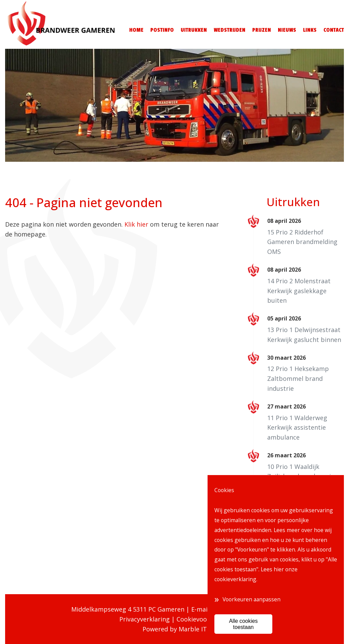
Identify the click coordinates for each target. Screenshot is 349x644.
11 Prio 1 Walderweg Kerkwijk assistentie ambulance (297, 428)
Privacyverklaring (145, 619)
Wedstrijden (230, 30)
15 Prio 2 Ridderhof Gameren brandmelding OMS (302, 242)
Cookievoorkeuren (203, 619)
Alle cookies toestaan (243, 624)
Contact (334, 30)
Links (310, 30)
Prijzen (262, 30)
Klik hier (136, 224)
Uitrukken (194, 30)
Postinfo (162, 30)
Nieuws (287, 30)
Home (136, 30)
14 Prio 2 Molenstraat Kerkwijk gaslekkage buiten (299, 291)
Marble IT (193, 629)
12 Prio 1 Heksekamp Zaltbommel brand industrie (298, 378)
